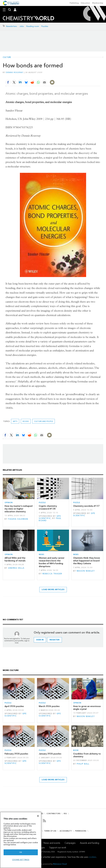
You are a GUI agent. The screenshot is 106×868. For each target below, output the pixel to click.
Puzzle (42, 502)
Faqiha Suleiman (18, 519)
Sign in (40, 640)
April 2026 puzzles (14, 706)
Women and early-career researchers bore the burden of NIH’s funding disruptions (52, 562)
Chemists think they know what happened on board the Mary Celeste (87, 561)
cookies (92, 857)
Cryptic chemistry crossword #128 (48, 507)
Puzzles (45, 26)
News (41, 554)
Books (26, 421)
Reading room (33, 26)
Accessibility (66, 831)
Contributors (53, 814)
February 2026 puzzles (16, 754)
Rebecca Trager (52, 574)
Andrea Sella (16, 568)
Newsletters (12, 26)
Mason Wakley (86, 571)
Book (76, 750)
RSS (65, 814)
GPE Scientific (50, 517)
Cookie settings (21, 860)
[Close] (38, 816)
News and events (52, 843)
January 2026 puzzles (50, 754)
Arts (15, 421)
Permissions (81, 831)
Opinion (9, 502)
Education (85, 3)
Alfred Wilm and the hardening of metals (15, 559)
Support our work (58, 848)
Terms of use (50, 831)
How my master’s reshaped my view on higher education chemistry (18, 509)
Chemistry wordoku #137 (86, 506)
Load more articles (53, 590)
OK (21, 852)
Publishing (74, 3)
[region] (21, 840)
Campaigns (70, 843)
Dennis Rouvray (15, 72)
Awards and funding (90, 843)
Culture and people (44, 421)
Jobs (22, 26)
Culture (7, 57)
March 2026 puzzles (49, 706)
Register (55, 640)
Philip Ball (83, 764)
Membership (98, 3)
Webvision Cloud (60, 864)
